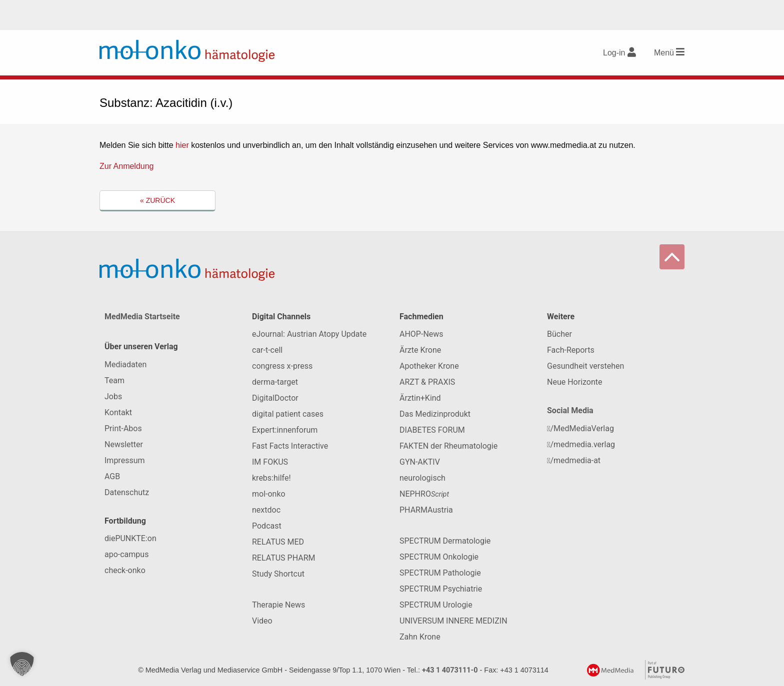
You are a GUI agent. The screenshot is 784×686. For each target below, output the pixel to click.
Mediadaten (125, 364)
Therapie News (278, 605)
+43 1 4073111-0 (450, 670)
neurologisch (422, 478)
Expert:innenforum (285, 430)
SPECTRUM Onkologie (439, 557)
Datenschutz (127, 492)
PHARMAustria (426, 510)
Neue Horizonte (575, 382)
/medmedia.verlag (581, 444)
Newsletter (124, 444)
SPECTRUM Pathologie (440, 573)
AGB (112, 476)
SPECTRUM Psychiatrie (441, 589)
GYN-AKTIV (420, 462)
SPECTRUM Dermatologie (445, 541)
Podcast (267, 526)
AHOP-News (421, 334)
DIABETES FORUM (432, 430)
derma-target (275, 382)
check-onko (125, 570)
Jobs (113, 396)
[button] (22, 664)
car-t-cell (267, 350)
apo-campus (126, 554)
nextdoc (266, 510)
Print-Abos (123, 428)
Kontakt (118, 412)
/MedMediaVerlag (580, 428)
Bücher (559, 334)
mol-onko (269, 494)
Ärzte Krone (420, 350)
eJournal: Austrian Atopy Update (309, 334)
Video (262, 621)
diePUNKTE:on (130, 538)
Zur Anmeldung (127, 166)
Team (114, 380)
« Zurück (157, 200)
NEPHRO (424, 494)
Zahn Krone (420, 637)
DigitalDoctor (275, 398)
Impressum (125, 460)
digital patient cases (288, 414)
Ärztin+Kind (420, 398)
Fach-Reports (571, 350)
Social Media (570, 410)
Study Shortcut (278, 574)
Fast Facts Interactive (290, 446)
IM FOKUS (270, 462)
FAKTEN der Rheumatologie (448, 446)
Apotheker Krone (429, 366)
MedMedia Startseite (142, 317)
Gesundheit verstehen (585, 366)
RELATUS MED (278, 542)
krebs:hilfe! (271, 478)
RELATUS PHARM (283, 558)
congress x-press (282, 366)
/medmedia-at (574, 460)
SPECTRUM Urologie (436, 605)
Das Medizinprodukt (435, 414)
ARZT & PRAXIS (427, 382)
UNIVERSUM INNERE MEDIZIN (453, 621)
